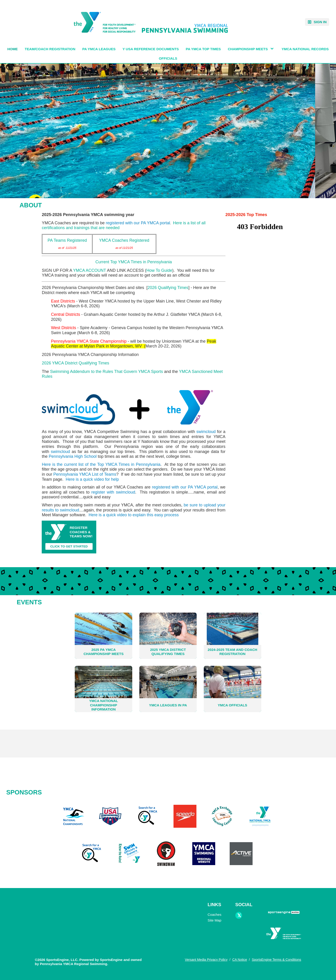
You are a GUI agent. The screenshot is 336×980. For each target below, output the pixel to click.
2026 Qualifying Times (168, 288)
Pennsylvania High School (73, 456)
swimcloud (206, 432)
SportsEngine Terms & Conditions (276, 960)
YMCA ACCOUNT (90, 270)
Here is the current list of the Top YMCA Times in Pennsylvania (101, 464)
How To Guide (159, 270)
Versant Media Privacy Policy (206, 960)
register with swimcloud (113, 492)
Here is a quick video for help (92, 479)
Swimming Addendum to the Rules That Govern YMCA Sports (106, 372)
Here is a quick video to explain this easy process (134, 515)
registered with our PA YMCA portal (138, 223)
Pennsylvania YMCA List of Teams (85, 474)
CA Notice (240, 960)
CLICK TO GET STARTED (69, 546)
